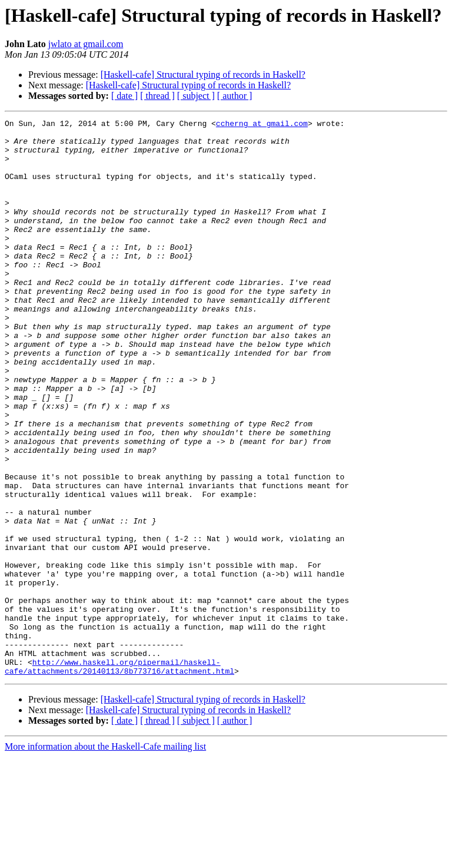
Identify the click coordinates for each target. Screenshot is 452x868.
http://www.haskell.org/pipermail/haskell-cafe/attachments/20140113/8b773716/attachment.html (119, 777)
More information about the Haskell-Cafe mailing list (105, 858)
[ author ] (235, 96)
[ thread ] (157, 96)
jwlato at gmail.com (86, 44)
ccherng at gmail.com (262, 125)
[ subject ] (196, 96)
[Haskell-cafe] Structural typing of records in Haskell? (203, 74)
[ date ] (124, 96)
